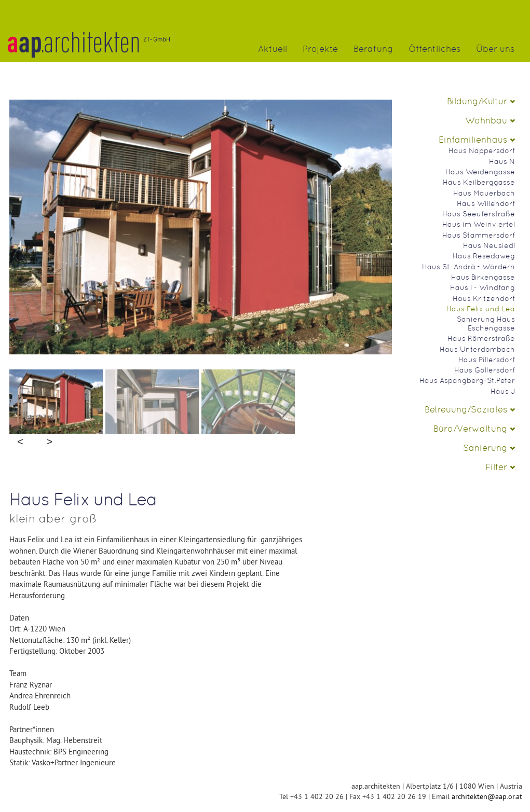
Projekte (320, 49)
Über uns (495, 49)
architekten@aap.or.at (487, 796)
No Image (201, 285)
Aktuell (273, 49)
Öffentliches (434, 49)
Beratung (373, 49)
